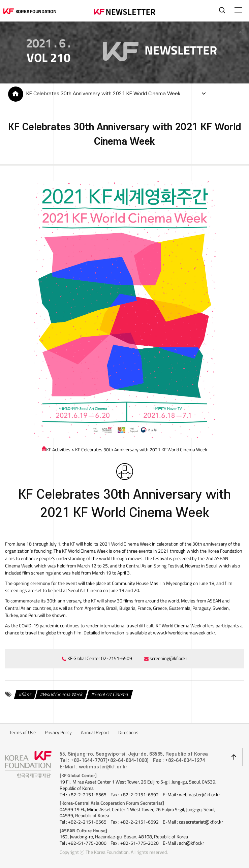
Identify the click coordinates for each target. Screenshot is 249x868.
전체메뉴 (238, 10)
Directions (128, 732)
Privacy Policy (58, 732)
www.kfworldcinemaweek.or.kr (184, 633)
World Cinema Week (63, 694)
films (27, 694)
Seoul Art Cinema (111, 694)
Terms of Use (23, 732)
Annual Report (95, 732)
